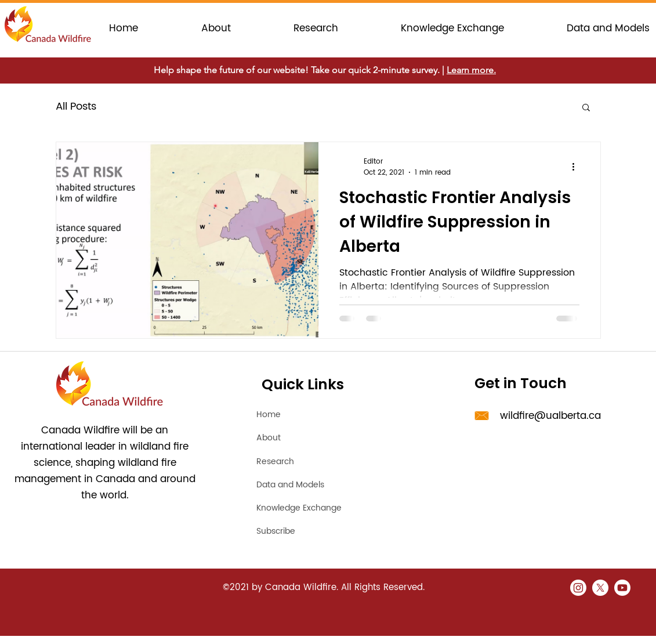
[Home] (298, 414)
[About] (298, 437)
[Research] (298, 461)
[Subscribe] (318, 531)
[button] (586, 108)
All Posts (76, 106)
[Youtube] (622, 588)
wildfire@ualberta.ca (550, 416)
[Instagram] (578, 588)
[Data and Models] (301, 484)
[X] (600, 588)
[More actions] (578, 167)
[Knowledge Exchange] (318, 508)
